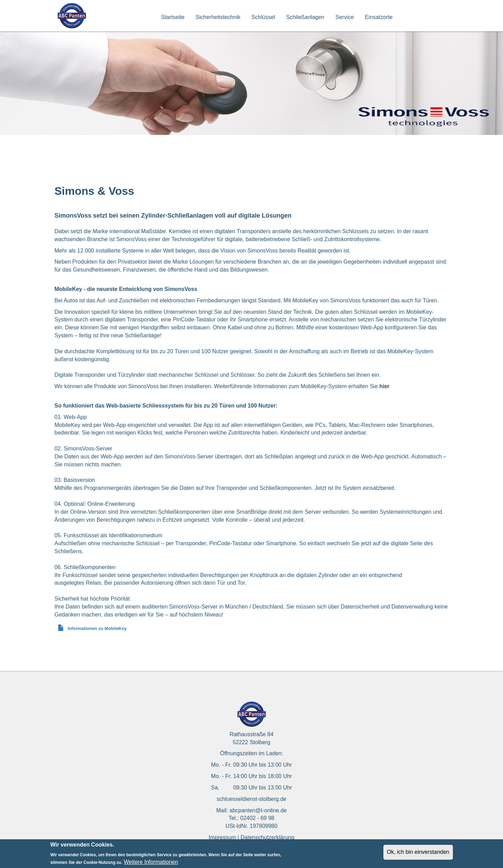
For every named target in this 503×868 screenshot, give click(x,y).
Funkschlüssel (80, 575)
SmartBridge (251, 512)
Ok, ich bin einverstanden (418, 854)
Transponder (232, 488)
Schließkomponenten (286, 488)
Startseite (173, 17)
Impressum (222, 837)
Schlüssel (263, 17)
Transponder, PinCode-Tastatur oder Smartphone (236, 543)
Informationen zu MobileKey (97, 628)
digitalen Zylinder (317, 575)
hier (384, 386)
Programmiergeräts (108, 488)
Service (344, 17)
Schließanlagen (305, 17)
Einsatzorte (379, 17)
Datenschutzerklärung (268, 837)
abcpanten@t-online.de (258, 810)
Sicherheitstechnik (218, 17)
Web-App (114, 425)
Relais (93, 583)
